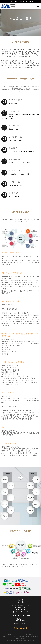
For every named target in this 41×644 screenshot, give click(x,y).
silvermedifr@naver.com (26, 1)
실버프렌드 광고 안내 (21, 628)
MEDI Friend (31, 640)
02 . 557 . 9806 (12, 1)
